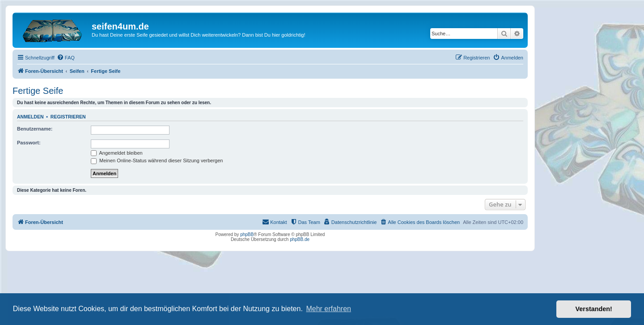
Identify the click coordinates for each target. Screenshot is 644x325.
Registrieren (68, 117)
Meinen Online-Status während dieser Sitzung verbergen (157, 160)
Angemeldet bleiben (117, 153)
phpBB (247, 234)
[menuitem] (66, 58)
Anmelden (30, 117)
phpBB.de (300, 239)
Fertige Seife (38, 91)
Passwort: (29, 143)
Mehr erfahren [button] (328, 309)
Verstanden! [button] (594, 309)
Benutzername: (35, 129)
